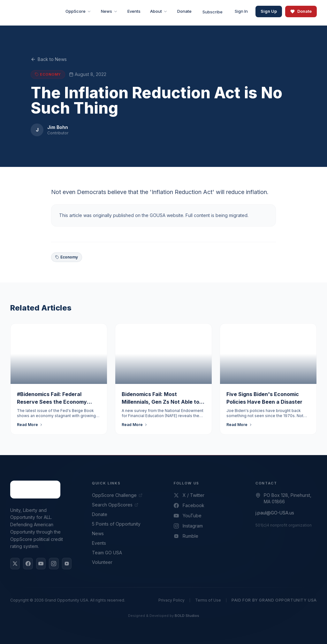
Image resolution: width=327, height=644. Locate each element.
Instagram (188, 526)
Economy (67, 257)
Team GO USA (107, 553)
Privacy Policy (171, 600)
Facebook (189, 505)
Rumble (186, 536)
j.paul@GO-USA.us (275, 513)
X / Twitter (189, 495)
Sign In (241, 11)
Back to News (49, 59)
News (98, 533)
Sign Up (269, 11)
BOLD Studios (187, 616)
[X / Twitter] (15, 564)
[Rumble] (67, 564)
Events (99, 543)
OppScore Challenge (117, 495)
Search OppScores (115, 505)
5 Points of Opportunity (116, 524)
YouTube (188, 516)
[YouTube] (41, 564)
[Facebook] (28, 564)
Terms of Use (208, 600)
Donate (301, 11)
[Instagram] (54, 564)
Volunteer (102, 562)
